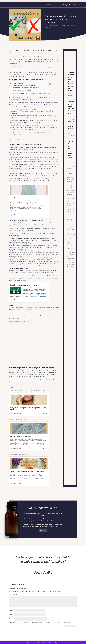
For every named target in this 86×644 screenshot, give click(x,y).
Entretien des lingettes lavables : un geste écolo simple (27, 89)
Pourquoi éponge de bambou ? (20, 405)
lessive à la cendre (23, 249)
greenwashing (31, 308)
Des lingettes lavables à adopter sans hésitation (23, 86)
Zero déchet (73, 25)
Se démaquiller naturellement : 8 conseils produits (26, 415)
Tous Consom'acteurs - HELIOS (71, 259)
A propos (69, 225)
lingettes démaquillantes (50, 159)
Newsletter (70, 255)
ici (34, 228)
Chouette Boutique (50, 5)
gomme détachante (31, 254)
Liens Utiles (70, 227)
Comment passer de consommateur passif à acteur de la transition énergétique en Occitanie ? (71, 168)
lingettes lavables (16, 62)
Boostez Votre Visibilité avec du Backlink (71, 265)
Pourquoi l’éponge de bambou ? (18, 400)
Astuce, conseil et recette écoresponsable (60, 25)
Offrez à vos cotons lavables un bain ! (23, 90)
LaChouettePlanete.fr (18, 97)
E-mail (11, 546)
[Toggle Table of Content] (49, 83)
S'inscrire (43, 462)
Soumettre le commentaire (71, 557)
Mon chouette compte (74, 5)
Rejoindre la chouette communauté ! (43, 574)
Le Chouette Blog (62, 5)
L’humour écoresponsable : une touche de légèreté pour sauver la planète (32, 94)
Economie (23, 603)
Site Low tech (71, 230)
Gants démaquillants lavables (19, 139)
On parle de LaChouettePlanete (71, 244)
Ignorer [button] (58, 643)
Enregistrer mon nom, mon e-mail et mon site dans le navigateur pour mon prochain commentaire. (41, 554)
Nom (11, 542)
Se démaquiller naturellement (18, 410)
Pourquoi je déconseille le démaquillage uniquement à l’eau (27, 390)
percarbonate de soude (28, 278)
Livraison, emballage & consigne (70, 221)
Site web (11, 550)
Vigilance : (17, 92)
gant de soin (33, 163)
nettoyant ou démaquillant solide (35, 166)
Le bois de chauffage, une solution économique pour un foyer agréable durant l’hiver (71, 191)
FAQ (68, 232)
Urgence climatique (30, 603)
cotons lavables (13, 107)
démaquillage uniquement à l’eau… (23, 310)
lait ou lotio (24, 168)
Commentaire (13, 526)
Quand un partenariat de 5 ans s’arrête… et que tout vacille (71, 179)
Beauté (69, 25)
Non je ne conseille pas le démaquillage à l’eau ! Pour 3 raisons (29, 395)
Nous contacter (71, 252)
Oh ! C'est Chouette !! (49, 643)
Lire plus (25, 611)
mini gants (56, 161)
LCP (47, 25)
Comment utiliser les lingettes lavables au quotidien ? (26, 87)
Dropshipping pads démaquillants (19, 322)
